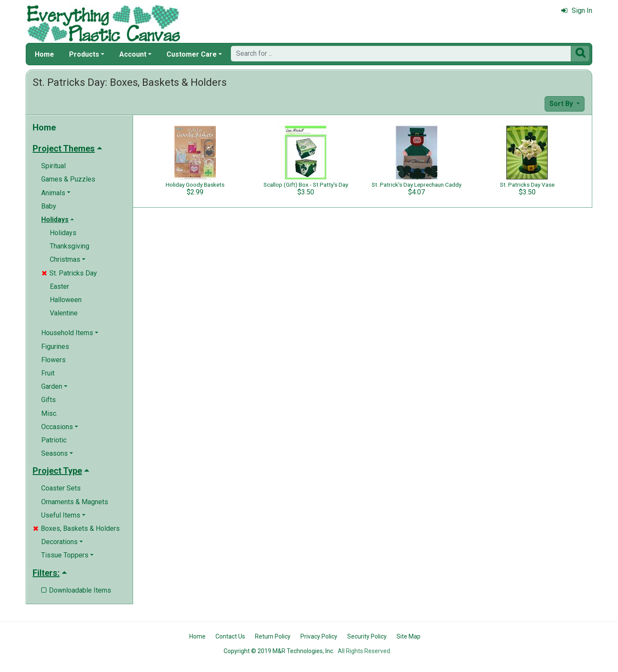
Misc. (49, 413)
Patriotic (54, 440)
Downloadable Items (76, 590)
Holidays (63, 233)
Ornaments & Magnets (75, 502)
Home (44, 54)
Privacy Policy (319, 636)
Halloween (66, 300)
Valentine (64, 313)
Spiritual (53, 166)
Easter (59, 286)
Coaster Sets (61, 488)
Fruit (48, 373)
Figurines (55, 347)
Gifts (48, 400)
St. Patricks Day (69, 273)
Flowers (53, 360)
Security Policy (367, 636)
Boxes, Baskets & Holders (76, 528)
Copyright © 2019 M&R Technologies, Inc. (279, 651)
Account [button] (133, 54)
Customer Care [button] (192, 54)
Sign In (577, 11)
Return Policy (273, 636)
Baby (49, 206)
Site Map (409, 636)
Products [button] (84, 54)
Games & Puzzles (68, 179)
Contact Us (230, 636)
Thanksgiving (70, 246)
